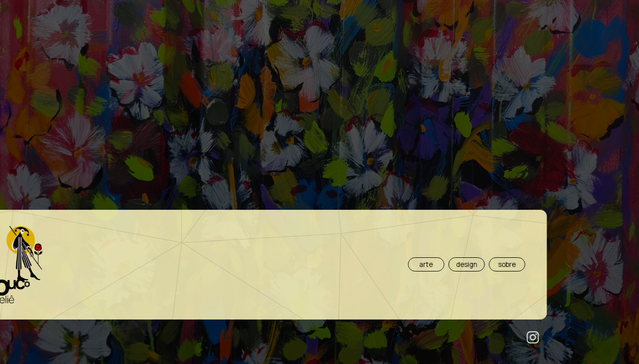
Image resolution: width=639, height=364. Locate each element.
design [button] (288, 264)
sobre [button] (328, 264)
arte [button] (247, 264)
